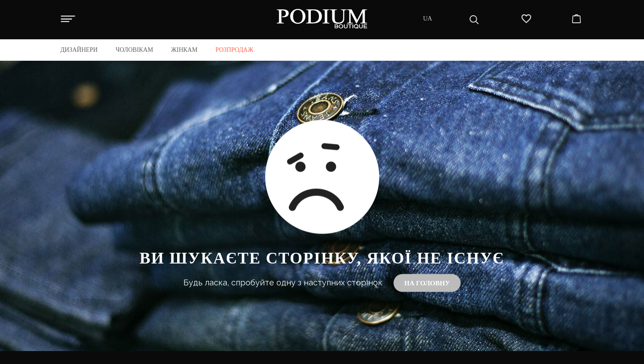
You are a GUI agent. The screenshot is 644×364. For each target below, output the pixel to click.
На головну (427, 283)
